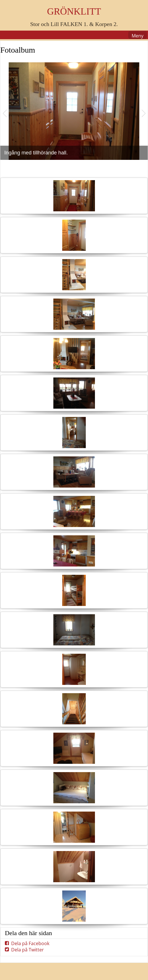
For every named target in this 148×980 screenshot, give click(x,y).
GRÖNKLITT (74, 11)
